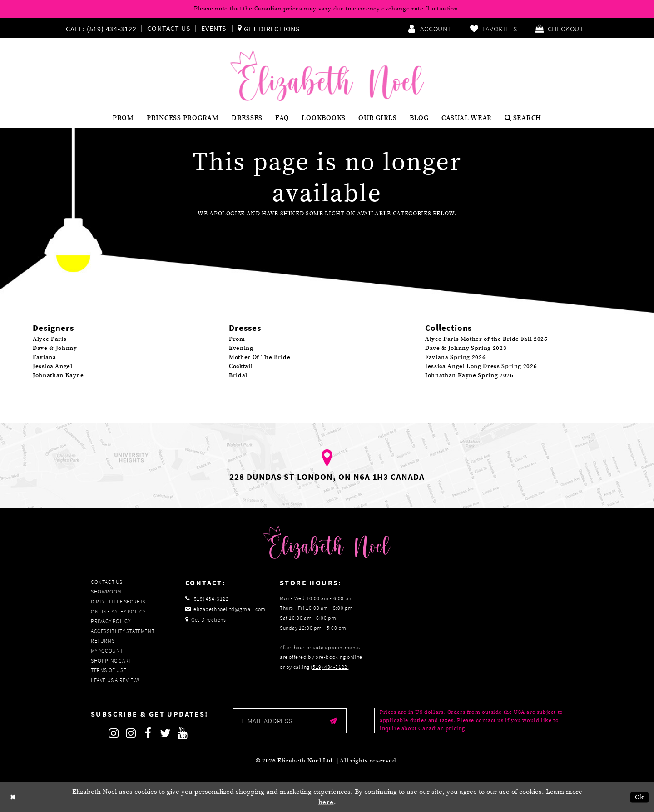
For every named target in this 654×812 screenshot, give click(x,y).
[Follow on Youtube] (183, 733)
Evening (241, 348)
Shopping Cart (111, 660)
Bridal (238, 375)
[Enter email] (290, 721)
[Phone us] (100, 28)
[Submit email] (334, 721)
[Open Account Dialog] (430, 28)
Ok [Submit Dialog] (640, 797)
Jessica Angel (52, 366)
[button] (560, 28)
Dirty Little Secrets (118, 601)
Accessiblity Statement (123, 631)
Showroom (106, 591)
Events (214, 28)
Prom (237, 339)
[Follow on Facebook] (148, 733)
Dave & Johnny (55, 348)
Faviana (45, 357)
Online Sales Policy (118, 611)
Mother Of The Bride (260, 357)
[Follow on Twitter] (165, 733)
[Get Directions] (269, 28)
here (326, 802)
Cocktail (241, 366)
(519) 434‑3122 (329, 667)
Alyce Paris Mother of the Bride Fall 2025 (486, 339)
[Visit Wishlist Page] (494, 28)
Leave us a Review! (115, 680)
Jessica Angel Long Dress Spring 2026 (481, 366)
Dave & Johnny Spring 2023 (466, 348)
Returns (103, 640)
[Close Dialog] (13, 797)
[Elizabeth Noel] (327, 76)
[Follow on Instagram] (114, 733)
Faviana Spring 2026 (455, 357)
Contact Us (169, 28)
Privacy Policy (111, 621)
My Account (107, 650)
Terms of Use (109, 670)
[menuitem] (103, 28)
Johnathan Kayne (58, 375)
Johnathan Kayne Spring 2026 (469, 375)
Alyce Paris (50, 339)
